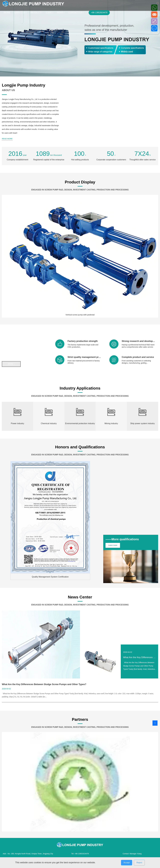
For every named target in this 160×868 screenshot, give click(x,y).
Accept (127, 863)
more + (12, 364)
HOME (7, 13)
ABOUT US (20, 13)
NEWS (61, 13)
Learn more (113, 545)
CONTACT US (76, 13)
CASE (50, 13)
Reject (139, 863)
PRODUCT (36, 13)
